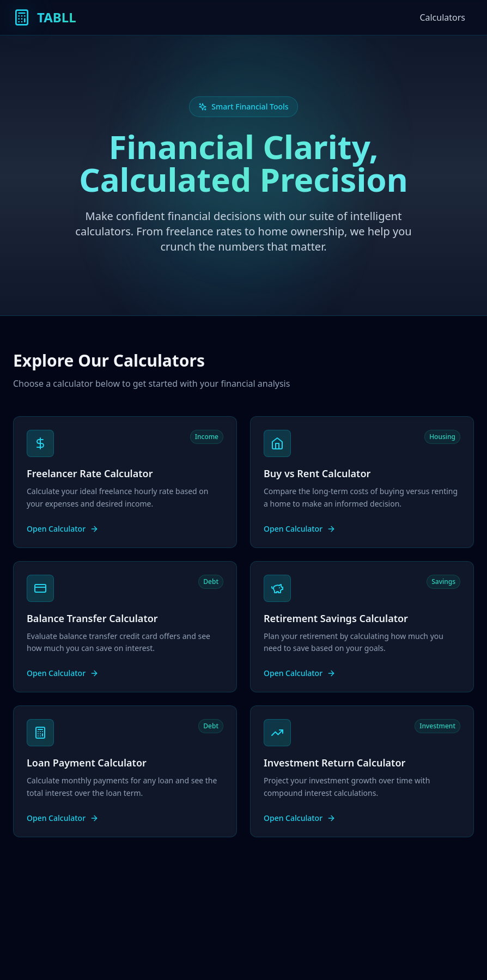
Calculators (442, 17)
